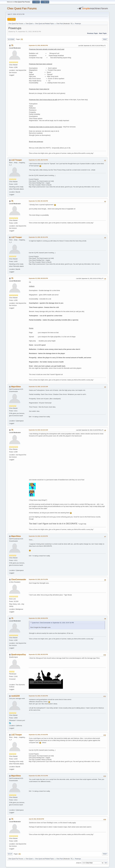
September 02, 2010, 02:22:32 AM (38, 430)
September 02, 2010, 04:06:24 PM (38, 618)
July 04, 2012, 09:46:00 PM (36, 819)
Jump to (79, 863)
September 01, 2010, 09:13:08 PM (38, 201)
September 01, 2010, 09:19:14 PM (38, 237)
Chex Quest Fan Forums (22, 8)
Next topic (103, 33)
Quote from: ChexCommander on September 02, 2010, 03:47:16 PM (53, 623)
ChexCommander (19, 579)
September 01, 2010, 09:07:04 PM (38, 160)
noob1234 (15, 696)
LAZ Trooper (17, 160)
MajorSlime (16, 387)
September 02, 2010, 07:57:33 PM (38, 776)
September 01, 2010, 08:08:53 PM (38, 45)
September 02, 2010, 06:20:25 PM (38, 654)
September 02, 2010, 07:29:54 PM (38, 696)
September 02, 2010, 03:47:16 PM (38, 579)
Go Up (10, 854)
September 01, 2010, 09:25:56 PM (38, 278)
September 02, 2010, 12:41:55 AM (38, 387)
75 (71, 24)
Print (105, 39)
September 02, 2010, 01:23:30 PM (38, 536)
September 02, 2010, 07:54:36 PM (38, 735)
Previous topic (92, 33)
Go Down (11, 39)
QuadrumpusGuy (19, 654)
